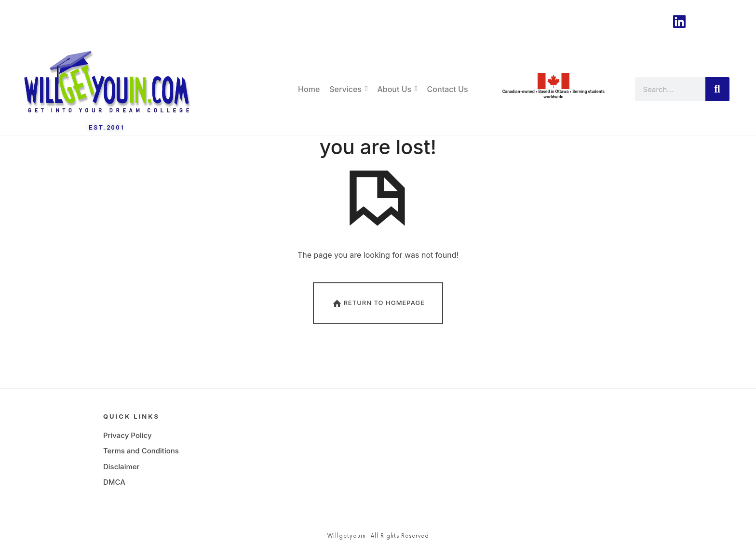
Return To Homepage (378, 307)
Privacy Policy (128, 439)
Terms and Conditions (141, 455)
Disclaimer (121, 470)
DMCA (114, 486)
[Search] (717, 89)
